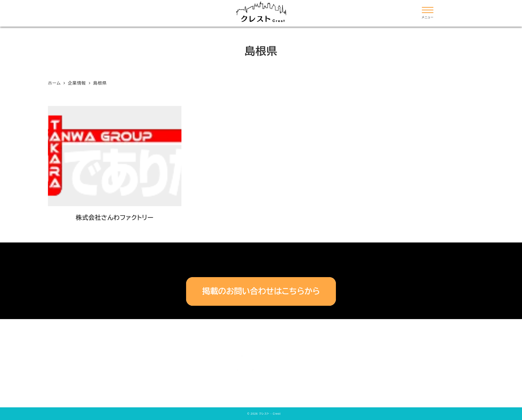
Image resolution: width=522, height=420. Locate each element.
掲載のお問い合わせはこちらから (261, 291)
